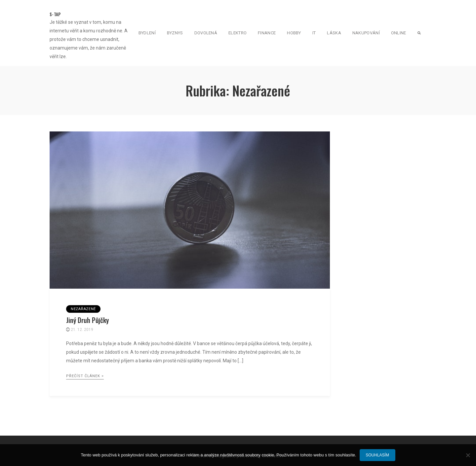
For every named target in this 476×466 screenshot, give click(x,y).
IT (314, 33)
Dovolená (206, 33)
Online (399, 33)
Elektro (238, 33)
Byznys (175, 33)
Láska (334, 33)
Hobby (294, 33)
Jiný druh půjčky (87, 320)
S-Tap (55, 14)
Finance (267, 33)
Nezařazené (83, 309)
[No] (468, 455)
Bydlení (147, 33)
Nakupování (366, 33)
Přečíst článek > (85, 376)
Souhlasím (377, 455)
